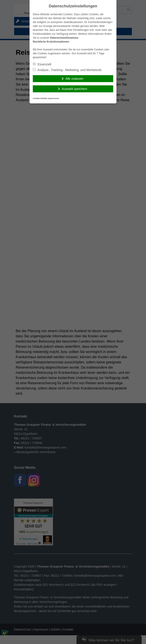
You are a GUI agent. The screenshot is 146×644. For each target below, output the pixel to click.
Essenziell (42, 64)
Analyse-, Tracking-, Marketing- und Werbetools (67, 70)
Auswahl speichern (75, 89)
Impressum (53, 98)
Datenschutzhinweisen (64, 38)
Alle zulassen (74, 79)
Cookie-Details (40, 98)
